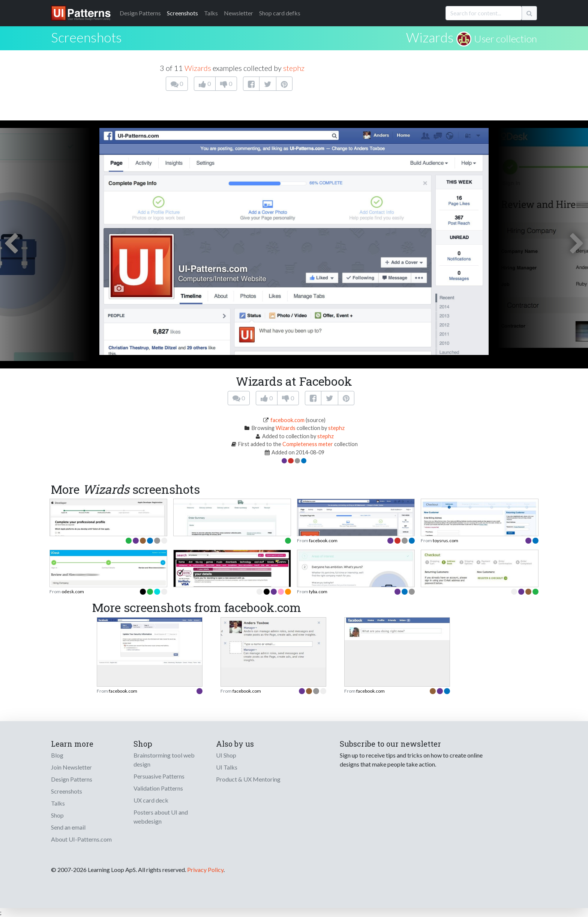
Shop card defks (280, 13)
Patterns (140, 13)
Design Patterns (72, 779)
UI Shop (226, 755)
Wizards (430, 37)
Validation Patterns (158, 788)
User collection (505, 39)
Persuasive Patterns (159, 776)
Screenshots (182, 13)
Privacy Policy (205, 870)
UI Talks (227, 767)
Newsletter (238, 13)
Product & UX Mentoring (248, 779)
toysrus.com (445, 540)
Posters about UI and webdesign (161, 817)
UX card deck (151, 800)
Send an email (68, 827)
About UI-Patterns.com (81, 839)
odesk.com (73, 592)
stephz (294, 68)
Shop (57, 815)
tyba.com (318, 592)
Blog (57, 755)
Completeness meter (308, 444)
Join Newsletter (71, 767)
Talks (211, 13)
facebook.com (287, 420)
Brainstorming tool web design (164, 760)
